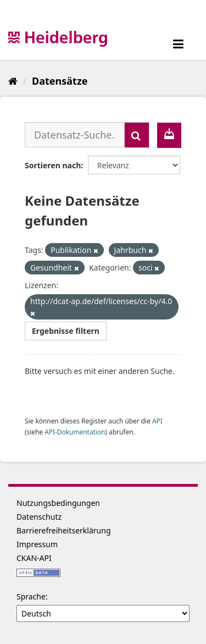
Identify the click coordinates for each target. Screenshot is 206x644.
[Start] (13, 81)
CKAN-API (34, 558)
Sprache (31, 596)
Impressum (37, 544)
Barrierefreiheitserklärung (64, 530)
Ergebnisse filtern (66, 331)
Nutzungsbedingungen (58, 503)
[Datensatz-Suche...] (75, 135)
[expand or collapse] (178, 44)
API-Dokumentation (75, 432)
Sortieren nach (53, 165)
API (157, 421)
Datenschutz (39, 517)
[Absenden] (137, 135)
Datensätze (60, 81)
